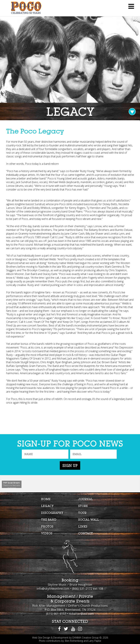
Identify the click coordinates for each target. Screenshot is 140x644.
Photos (47, 526)
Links (83, 526)
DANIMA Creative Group (86, 638)
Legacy (47, 506)
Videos (47, 533)
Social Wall (89, 520)
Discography (52, 513)
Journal (86, 499)
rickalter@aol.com (81, 614)
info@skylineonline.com (53, 589)
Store (83, 506)
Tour (82, 513)
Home (46, 499)
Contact (86, 533)
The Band (49, 520)
